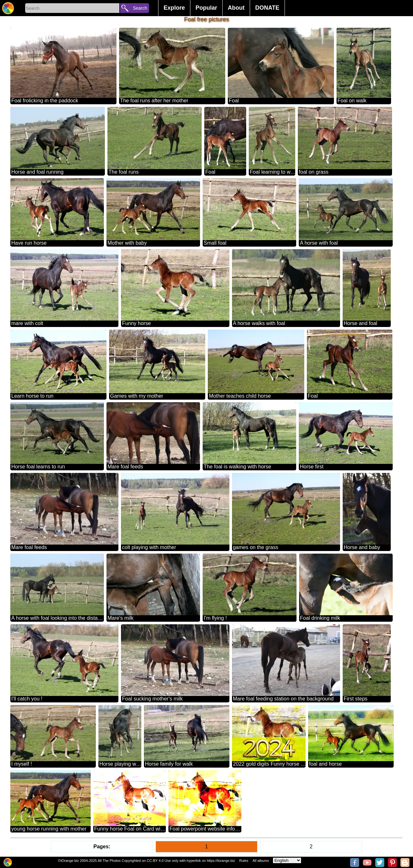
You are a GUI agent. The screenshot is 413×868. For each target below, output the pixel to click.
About (236, 8)
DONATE (267, 8)
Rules (244, 861)
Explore (174, 8)
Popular (206, 8)
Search (140, 8)
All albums (261, 861)
